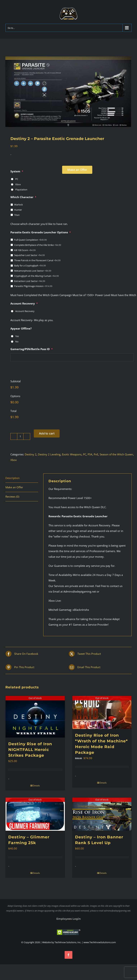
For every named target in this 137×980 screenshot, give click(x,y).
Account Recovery (24, 304)
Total (13, 411)
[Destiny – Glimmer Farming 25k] (35, 814)
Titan (17, 215)
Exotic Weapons (72, 454)
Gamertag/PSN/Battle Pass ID (32, 349)
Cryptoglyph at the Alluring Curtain (36, 276)
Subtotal (16, 381)
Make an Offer (77, 170)
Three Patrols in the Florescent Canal (37, 260)
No (17, 342)
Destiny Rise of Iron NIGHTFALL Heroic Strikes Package (30, 750)
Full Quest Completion (30, 240)
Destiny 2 (31, 454)
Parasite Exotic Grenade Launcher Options (41, 232)
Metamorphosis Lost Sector (33, 271)
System (17, 171)
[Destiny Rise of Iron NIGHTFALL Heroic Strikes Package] (35, 717)
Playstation (21, 190)
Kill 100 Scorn (25, 250)
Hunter (18, 210)
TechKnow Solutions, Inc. (68, 942)
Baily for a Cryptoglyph (30, 266)
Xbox (18, 184)
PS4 (90, 454)
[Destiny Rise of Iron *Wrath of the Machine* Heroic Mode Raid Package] (102, 712)
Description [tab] (12, 478)
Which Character (23, 197)
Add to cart (47, 433)
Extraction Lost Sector (30, 281)
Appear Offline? (21, 329)
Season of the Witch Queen (116, 454)
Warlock (18, 205)
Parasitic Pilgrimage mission (33, 286)
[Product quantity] (20, 436)
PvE (96, 454)
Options (15, 396)
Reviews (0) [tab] (12, 497)
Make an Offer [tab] (14, 487)
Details (36, 786)
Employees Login (68, 919)
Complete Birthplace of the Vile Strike (38, 245)
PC (17, 179)
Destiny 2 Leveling (49, 454)
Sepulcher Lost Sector (29, 255)
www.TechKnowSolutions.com (100, 942)
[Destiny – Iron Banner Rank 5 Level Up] (102, 814)
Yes (17, 336)
